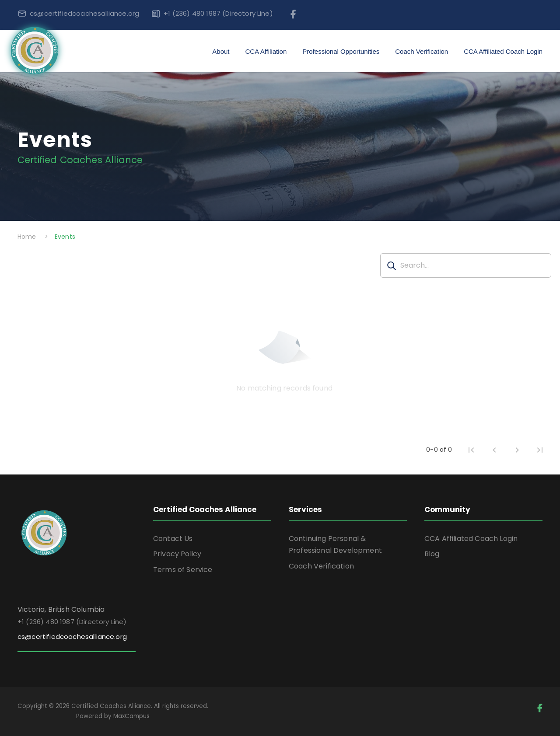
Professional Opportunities (341, 51)
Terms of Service (183, 570)
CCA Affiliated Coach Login (503, 51)
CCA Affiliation (266, 51)
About (221, 51)
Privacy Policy (177, 554)
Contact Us (173, 539)
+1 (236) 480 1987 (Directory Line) (218, 13)
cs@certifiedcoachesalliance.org (84, 13)
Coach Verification (422, 51)
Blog (432, 554)
